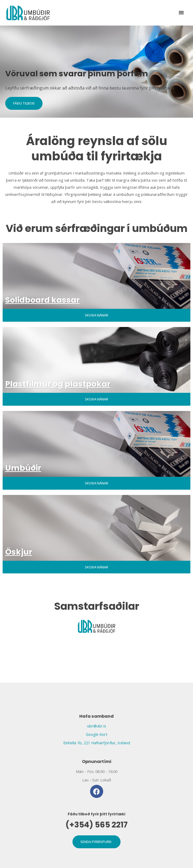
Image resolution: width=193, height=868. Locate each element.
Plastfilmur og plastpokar (58, 384)
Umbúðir (23, 468)
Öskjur (19, 552)
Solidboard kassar (43, 300)
